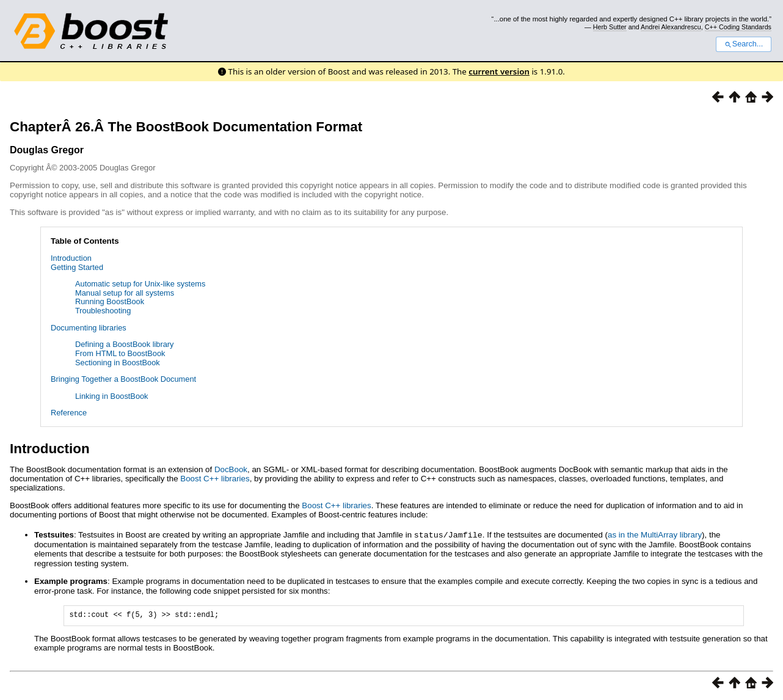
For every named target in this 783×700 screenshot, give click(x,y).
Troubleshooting (103, 311)
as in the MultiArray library (655, 535)
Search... (744, 44)
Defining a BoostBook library (124, 344)
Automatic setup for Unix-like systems (140, 284)
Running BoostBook (110, 301)
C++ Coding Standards (738, 27)
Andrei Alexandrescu (671, 27)
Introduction (71, 258)
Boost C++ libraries (215, 479)
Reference (69, 413)
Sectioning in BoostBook (118, 363)
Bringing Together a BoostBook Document (123, 379)
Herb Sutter (610, 27)
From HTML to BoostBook (120, 353)
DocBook (231, 469)
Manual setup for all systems (125, 293)
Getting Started (77, 267)
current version (499, 71)
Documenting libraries (89, 328)
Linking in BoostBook (112, 396)
